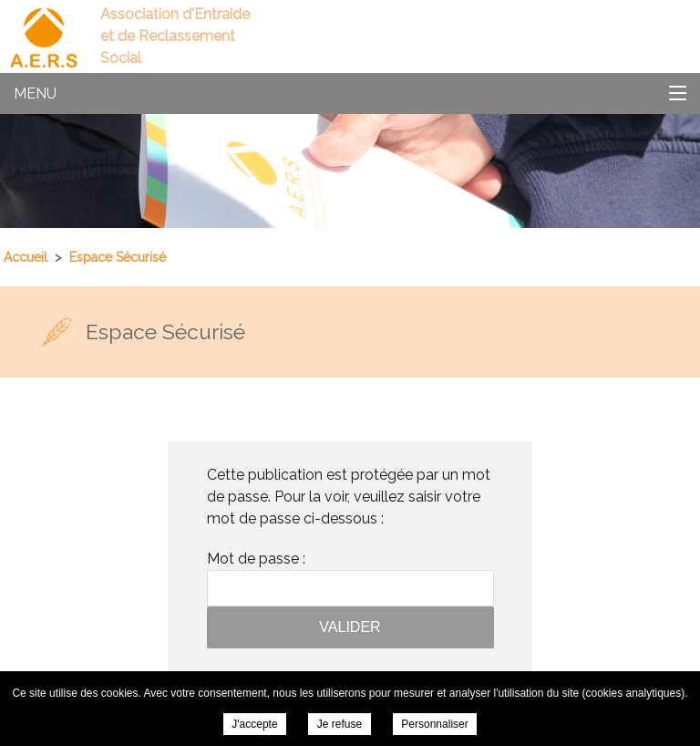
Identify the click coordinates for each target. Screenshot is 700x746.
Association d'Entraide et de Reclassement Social (175, 36)
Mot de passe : (350, 578)
